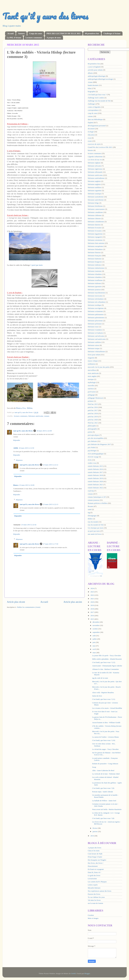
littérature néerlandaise (96, 299)
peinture (91, 401)
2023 (92, 592)
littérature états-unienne (96, 243)
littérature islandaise (95, 277)
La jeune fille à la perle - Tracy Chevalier (107, 656)
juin (94, 642)
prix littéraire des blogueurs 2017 (99, 444)
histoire (91, 150)
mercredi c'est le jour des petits (99, 367)
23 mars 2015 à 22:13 (51, 504)
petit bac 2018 (93, 413)
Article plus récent (16, 602)
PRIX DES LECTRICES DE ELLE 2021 (64, 33)
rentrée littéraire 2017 (95, 472)
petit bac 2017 (93, 410)
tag (89, 512)
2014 (92, 836)
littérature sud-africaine (96, 336)
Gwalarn (91, 915)
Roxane (91, 506)
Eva (24, 408)
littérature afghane (94, 163)
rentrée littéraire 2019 (95, 478)
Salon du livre (97, 696)
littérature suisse (94, 345)
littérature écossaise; (95, 231)
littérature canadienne (95, 212)
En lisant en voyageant (96, 869)
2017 (92, 612)
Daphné (91, 123)
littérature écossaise (95, 228)
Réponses (19, 460)
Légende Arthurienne (95, 157)
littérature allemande (95, 172)
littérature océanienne (95, 311)
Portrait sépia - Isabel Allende (102, 792)
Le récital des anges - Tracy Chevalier (105, 749)
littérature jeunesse (94, 290)
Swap (94, 767)
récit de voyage (93, 457)
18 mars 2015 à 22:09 (44, 431)
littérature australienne (96, 197)
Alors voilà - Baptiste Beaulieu (103, 692)
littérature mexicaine (95, 296)
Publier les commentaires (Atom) (29, 607)
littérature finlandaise (95, 249)
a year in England (94, 67)
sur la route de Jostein (95, 903)
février (95, 828)
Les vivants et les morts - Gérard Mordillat (107, 708)
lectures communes (21, 416)
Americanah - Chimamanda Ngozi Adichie (107, 666)
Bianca (19, 408)
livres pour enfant (94, 355)
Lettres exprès (93, 885)
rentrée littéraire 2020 (95, 481)
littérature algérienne (95, 169)
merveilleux (92, 370)
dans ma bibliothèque (95, 119)
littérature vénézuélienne (96, 352)
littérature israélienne (95, 280)
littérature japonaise (95, 286)
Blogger (87, 973)
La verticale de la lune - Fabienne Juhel (106, 774)
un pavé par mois (94, 531)
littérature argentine (95, 191)
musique (91, 379)
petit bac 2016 (93, 407)
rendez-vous (92, 463)
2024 (92, 588)
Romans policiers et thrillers (98, 503)
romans (47, 416)
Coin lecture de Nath (95, 854)
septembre (96, 632)
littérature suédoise (94, 342)
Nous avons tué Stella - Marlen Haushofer (107, 809)
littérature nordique (95, 305)
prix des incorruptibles (96, 438)
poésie (90, 432)
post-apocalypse (93, 435)
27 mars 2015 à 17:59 (51, 544)
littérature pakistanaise (96, 314)
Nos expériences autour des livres (100, 891)
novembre (96, 625)
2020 (92, 602)
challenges (92, 104)
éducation (91, 135)
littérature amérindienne (96, 178)
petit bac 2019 (93, 417)
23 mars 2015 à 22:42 (29, 525)
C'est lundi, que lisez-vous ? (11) (104, 699)
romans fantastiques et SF (97, 497)
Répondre (17, 440)
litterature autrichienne (96, 200)
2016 (92, 616)
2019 (92, 605)
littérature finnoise (94, 252)
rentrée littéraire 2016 (95, 469)
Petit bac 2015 (93, 404)
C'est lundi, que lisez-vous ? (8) (103, 818)
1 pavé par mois (36, 265)
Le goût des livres (94, 875)
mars (95, 653)
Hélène (30, 408)
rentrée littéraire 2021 (95, 485)
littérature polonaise (95, 324)
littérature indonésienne (96, 268)
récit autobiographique (96, 454)
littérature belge (93, 203)
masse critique (93, 361)
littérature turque (94, 348)
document (91, 129)
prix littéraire (92, 441)
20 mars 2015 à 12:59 (26, 448)
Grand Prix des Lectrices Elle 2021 (100, 147)
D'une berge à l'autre (95, 857)
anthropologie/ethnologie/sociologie (100, 79)
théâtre (90, 519)
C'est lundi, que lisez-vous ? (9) (103, 788)
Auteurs (21, 33)
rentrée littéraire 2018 (95, 475)
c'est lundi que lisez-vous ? (97, 95)
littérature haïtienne (95, 259)
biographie (92, 91)
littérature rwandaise (95, 330)
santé (90, 509)
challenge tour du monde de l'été (99, 101)
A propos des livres (95, 848)
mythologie (92, 382)
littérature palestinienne (96, 318)
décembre (96, 622)
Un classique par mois (96, 528)
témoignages (92, 516)
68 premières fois (92, 33)
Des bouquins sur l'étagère (97, 860)
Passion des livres (94, 894)
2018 (92, 609)
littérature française (95, 256)
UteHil (73, 973)
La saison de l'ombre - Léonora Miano (105, 737)
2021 (92, 599)
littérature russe (93, 327)
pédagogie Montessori (96, 398)
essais (90, 141)
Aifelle (16, 448)
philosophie (92, 426)
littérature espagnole (95, 237)
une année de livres (95, 534)
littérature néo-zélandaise (97, 302)
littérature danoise (94, 225)
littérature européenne (95, 246)
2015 (92, 619)
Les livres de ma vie (95, 160)
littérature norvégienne (96, 308)
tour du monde (93, 522)
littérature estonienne (95, 240)
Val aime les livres (94, 900)
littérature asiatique (95, 194)
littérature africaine (95, 166)
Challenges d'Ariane (112, 33)
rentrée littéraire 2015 (95, 466)
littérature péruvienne (95, 321)
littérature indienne (94, 265)
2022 (92, 595)
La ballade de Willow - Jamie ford (104, 801)
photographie (92, 429)
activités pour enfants (95, 70)
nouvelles (91, 386)
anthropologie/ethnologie (97, 76)
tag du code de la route (100, 678)
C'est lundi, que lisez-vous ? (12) (104, 662)
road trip (91, 491)
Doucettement (93, 866)
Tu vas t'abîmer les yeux (96, 897)
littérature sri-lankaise (95, 333)
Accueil (10, 33)
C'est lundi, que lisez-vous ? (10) (104, 740)
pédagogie (91, 395)
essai (90, 138)
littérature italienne (94, 283)
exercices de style (94, 144)
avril (94, 649)
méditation (92, 364)
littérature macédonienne (97, 293)
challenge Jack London (96, 98)
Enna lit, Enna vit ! (94, 872)
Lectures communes (34, 38)
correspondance (93, 110)
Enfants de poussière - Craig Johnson (105, 764)
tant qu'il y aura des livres (23, 431)
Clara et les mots (94, 851)
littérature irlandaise (95, 274)
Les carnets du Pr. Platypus (97, 882)
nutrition (91, 389)
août (94, 636)
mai (94, 646)
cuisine (90, 116)
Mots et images (93, 918)
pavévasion (92, 392)
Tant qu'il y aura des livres (45, 16)
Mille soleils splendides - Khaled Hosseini (107, 659)
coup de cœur (93, 113)
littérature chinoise (94, 218)
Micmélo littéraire (94, 888)
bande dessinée (93, 85)
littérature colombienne (96, 222)
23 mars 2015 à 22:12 (51, 465)
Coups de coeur (36, 33)
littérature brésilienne (95, 206)
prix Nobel (92, 447)
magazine (91, 358)
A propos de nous (54, 38)
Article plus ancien (73, 602)
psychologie (92, 451)
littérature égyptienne (95, 234)
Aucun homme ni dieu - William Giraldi (106, 722)
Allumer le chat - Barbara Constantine (105, 669)
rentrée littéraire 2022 (95, 488)
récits (90, 460)
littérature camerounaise (96, 209)
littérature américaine (36, 416)
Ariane (90, 82)
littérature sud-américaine (97, 339)
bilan (90, 88)
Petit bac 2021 (93, 423)
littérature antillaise (95, 187)
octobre (95, 629)
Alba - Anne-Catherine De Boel (103, 770)
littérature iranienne (95, 271)
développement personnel (97, 126)
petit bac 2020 (93, 420)
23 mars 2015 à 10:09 (27, 485)
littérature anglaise (94, 184)
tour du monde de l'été (96, 525)
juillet (95, 639)
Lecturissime (92, 879)
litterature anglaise (94, 181)
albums (90, 73)
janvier (95, 831)
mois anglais (92, 376)
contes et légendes (94, 107)
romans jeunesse (94, 500)
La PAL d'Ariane (14, 38)
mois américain (93, 373)
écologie (91, 132)
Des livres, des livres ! (96, 863)
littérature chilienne (95, 215)
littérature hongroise (95, 262)
